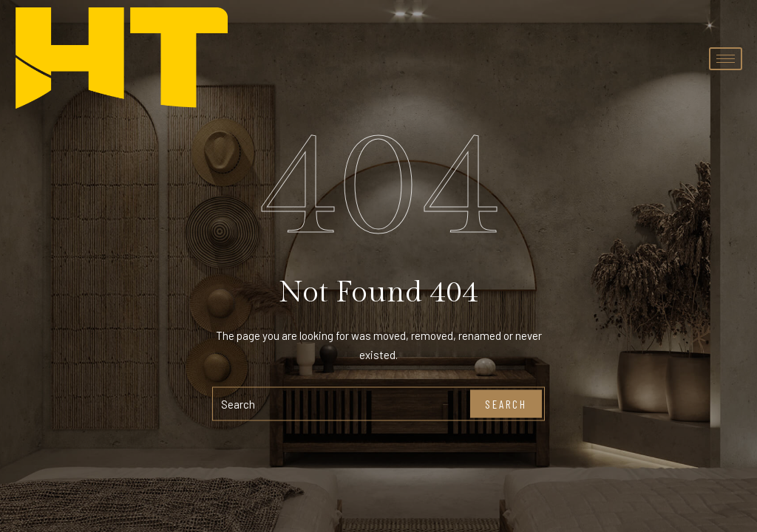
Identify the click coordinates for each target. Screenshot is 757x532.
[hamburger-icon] (726, 59)
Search (506, 403)
